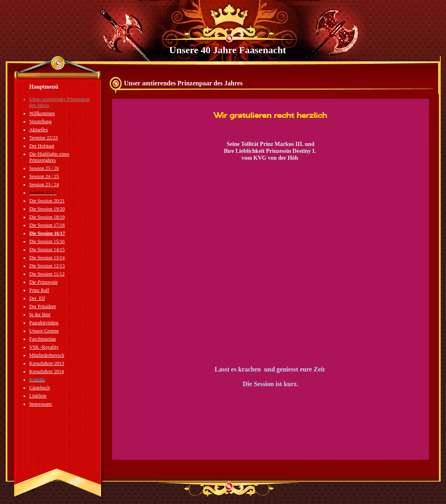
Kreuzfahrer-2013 (47, 363)
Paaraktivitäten (44, 323)
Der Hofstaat (42, 146)
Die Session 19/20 (47, 209)
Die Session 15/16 (47, 241)
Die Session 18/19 (47, 217)
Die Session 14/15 (47, 250)
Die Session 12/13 (47, 266)
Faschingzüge (43, 339)
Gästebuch (40, 388)
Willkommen (42, 113)
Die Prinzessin (43, 282)
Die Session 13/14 (47, 258)
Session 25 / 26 (44, 168)
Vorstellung (40, 122)
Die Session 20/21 (47, 201)
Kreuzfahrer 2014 (47, 371)
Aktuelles (39, 130)
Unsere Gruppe (44, 331)
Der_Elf (37, 298)
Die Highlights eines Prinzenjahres (49, 157)
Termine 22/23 (43, 138)
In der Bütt (40, 315)
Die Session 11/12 (47, 274)
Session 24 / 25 (44, 176)
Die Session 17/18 (47, 225)
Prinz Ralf (39, 290)
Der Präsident (43, 306)
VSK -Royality (44, 347)
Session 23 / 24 (44, 185)
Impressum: (41, 404)
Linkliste (38, 396)
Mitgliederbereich (47, 355)
